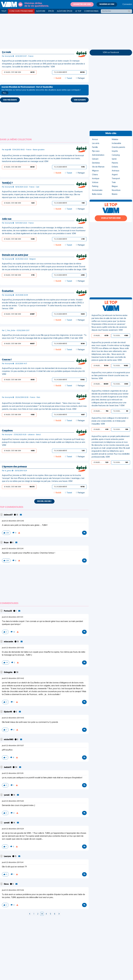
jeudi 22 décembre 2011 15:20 (13, 801)
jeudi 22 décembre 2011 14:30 (13, 648)
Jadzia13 (8, 767)
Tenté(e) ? (7, 183)
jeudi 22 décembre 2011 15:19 (13, 773)
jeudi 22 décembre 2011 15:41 (13, 863)
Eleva (6, 884)
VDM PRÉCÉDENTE (10, 100)
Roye (6, 543)
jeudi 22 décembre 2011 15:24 (13, 829)
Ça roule (6, 52)
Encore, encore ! (44, 501)
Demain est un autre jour (15, 255)
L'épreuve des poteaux (14, 467)
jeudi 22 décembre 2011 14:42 (13, 678)
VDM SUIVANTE (80, 100)
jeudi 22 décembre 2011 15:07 (13, 746)
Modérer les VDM (107, 4)
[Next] (30, 914)
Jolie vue (7, 219)
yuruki (7, 795)
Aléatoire (41, 11)
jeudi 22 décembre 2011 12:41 (13, 549)
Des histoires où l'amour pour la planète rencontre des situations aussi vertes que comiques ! (41, 90)
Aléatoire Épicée (65, 11)
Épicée (51, 11)
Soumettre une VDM (82, 4)
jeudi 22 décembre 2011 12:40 (13, 521)
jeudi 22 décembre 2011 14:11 (12, 617)
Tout (4, 11)
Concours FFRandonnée (21, 11)
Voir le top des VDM (111, 218)
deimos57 (8, 515)
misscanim (9, 642)
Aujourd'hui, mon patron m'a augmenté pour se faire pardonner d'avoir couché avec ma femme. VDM (111, 376)
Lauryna (8, 856)
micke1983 (9, 740)
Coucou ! (7, 360)
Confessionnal (92, 11)
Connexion (127, 4)
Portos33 (8, 611)
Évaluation (8, 291)
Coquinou (7, 431)
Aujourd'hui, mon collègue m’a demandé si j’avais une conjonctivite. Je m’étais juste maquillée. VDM (110, 421)
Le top (78, 11)
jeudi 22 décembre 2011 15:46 (13, 890)
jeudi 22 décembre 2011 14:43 (13, 718)
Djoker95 (8, 712)
